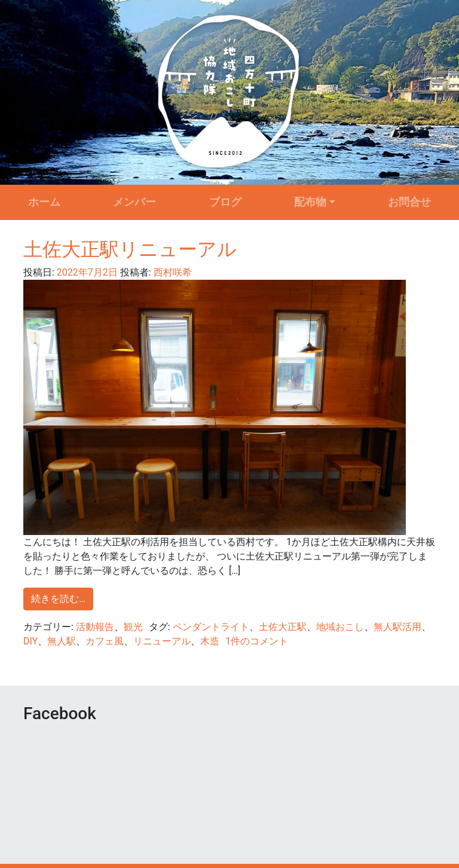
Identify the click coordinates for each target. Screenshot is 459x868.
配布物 (310, 202)
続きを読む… (58, 599)
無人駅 (62, 641)
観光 (133, 627)
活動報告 (95, 627)
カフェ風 (105, 641)
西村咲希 (172, 272)
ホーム (44, 202)
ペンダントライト (211, 627)
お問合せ (409, 202)
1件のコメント (257, 641)
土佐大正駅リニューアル (130, 249)
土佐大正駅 (283, 627)
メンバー (134, 202)
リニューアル (162, 641)
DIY (30, 641)
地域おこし (340, 627)
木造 (210, 641)
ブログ (225, 202)
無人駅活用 (397, 627)
